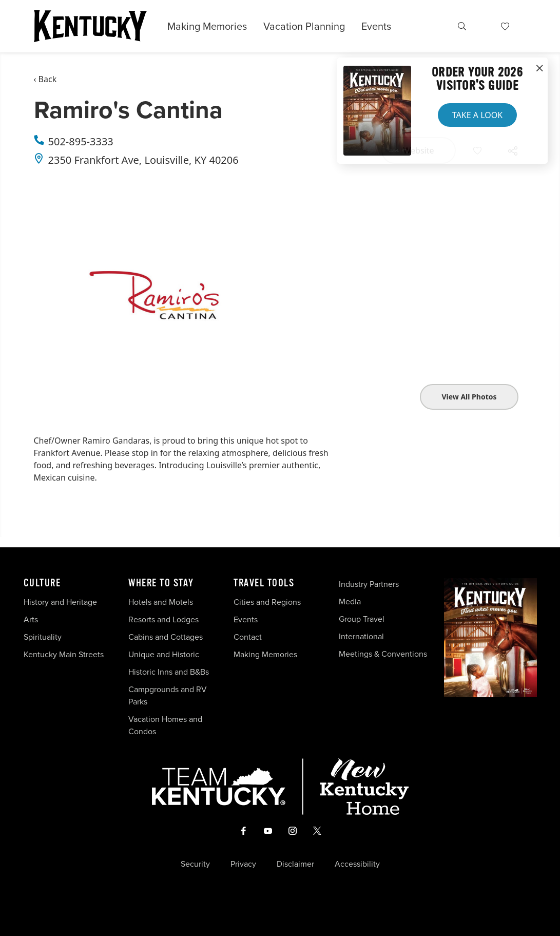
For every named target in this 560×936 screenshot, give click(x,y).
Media (350, 601)
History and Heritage (61, 602)
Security (195, 864)
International (361, 636)
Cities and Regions (267, 602)
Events (376, 26)
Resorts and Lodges (163, 619)
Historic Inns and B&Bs (169, 672)
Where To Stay (161, 583)
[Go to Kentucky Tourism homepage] (90, 26)
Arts (31, 619)
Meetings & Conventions (383, 654)
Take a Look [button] (477, 115)
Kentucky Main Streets (64, 654)
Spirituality (44, 637)
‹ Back (45, 79)
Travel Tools (264, 583)
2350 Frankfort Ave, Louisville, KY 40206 (143, 160)
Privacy (243, 864)
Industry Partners (369, 584)
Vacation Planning (304, 26)
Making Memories (207, 26)
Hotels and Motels (161, 602)
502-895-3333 (81, 141)
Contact (248, 637)
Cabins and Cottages (166, 637)
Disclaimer (295, 864)
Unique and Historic (164, 654)
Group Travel (362, 619)
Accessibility (357, 864)
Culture (42, 583)
